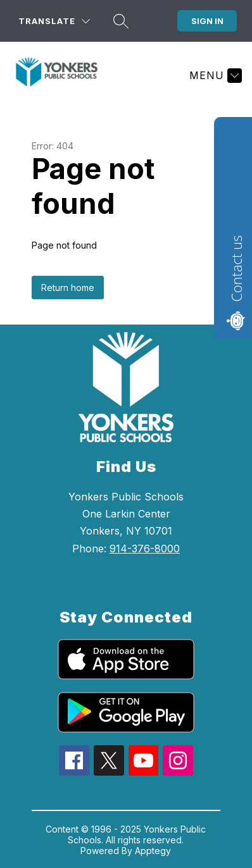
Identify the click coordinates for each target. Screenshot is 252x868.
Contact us (236, 269)
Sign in (207, 21)
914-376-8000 (145, 549)
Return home (68, 288)
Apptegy (153, 851)
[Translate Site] (54, 21)
